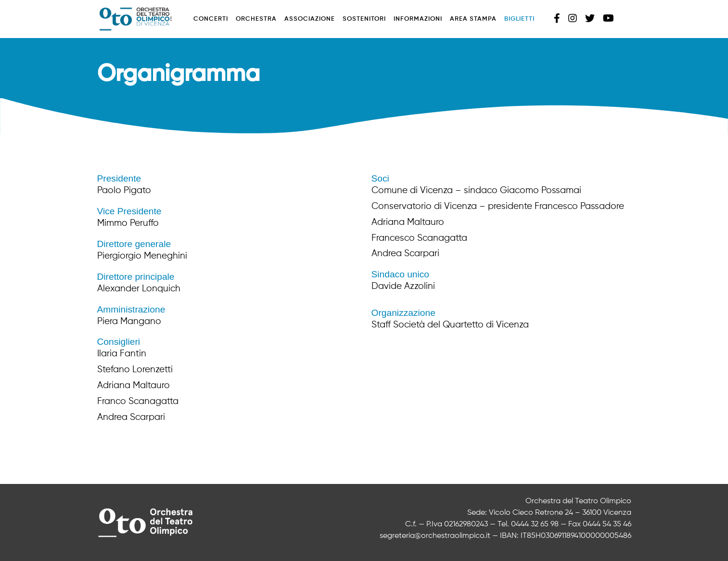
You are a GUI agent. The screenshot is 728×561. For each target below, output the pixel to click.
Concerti (211, 19)
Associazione (310, 19)
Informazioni (418, 19)
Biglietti (519, 19)
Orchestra (256, 19)
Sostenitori (364, 19)
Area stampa (473, 19)
